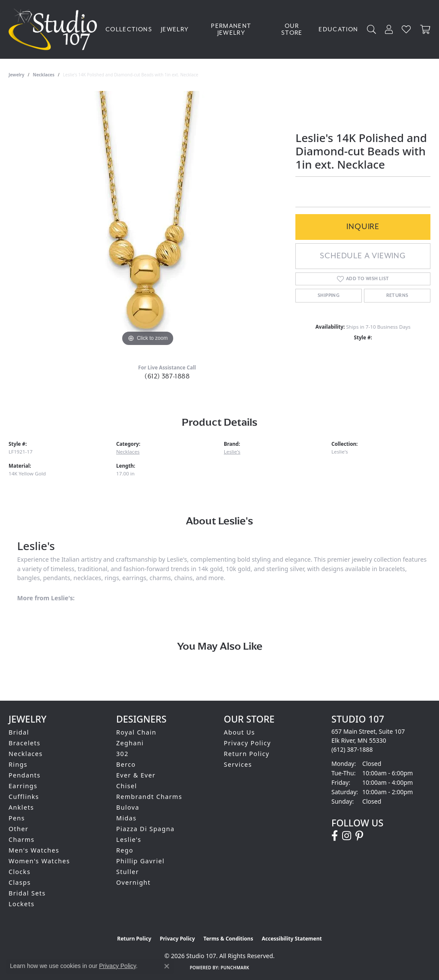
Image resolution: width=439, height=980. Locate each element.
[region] (148, 220)
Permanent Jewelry (231, 29)
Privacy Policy (247, 743)
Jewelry (175, 29)
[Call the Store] (352, 749)
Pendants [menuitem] (25, 775)
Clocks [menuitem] (20, 872)
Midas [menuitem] (126, 818)
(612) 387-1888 (167, 376)
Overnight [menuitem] (133, 882)
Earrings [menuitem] (23, 786)
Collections (129, 29)
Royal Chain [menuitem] (136, 732)
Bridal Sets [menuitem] (27, 893)
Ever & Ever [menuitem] (136, 775)
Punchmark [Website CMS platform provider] (235, 968)
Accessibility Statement (292, 939)
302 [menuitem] (122, 754)
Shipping (329, 296)
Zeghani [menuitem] (130, 743)
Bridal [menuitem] (19, 732)
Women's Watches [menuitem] (39, 861)
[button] (372, 29)
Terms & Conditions (229, 939)
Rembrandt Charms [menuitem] (149, 797)
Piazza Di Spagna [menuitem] (145, 829)
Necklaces (44, 75)
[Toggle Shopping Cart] (425, 29)
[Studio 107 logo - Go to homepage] (55, 29)
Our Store (292, 29)
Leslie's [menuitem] (129, 839)
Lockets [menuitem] (22, 904)
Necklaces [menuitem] (26, 754)
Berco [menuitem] (126, 764)
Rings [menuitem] (18, 764)
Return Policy (247, 754)
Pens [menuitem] (17, 818)
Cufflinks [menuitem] (24, 797)
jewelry (17, 75)
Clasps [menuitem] (20, 882)
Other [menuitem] (18, 829)
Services (238, 764)
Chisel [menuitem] (127, 786)
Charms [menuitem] (22, 839)
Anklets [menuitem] (21, 807)
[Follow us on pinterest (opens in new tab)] (359, 836)
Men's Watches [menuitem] (34, 850)
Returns (397, 296)
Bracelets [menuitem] (24, 743)
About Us (239, 732)
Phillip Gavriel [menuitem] (140, 861)
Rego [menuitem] (125, 850)
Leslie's (232, 452)
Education (338, 29)
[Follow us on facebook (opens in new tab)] (335, 836)
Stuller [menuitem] (128, 872)
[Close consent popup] (167, 966)
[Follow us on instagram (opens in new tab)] (347, 836)
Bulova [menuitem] (128, 807)
